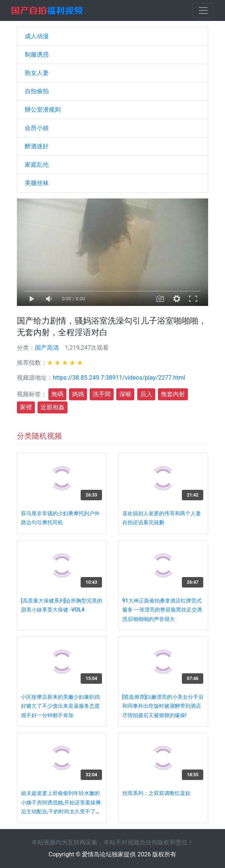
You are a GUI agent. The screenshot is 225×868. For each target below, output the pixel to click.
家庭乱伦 (37, 165)
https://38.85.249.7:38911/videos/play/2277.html (119, 378)
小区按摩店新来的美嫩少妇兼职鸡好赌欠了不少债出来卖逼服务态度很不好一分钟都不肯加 (60, 706)
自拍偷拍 (37, 91)
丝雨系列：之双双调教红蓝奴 (156, 793)
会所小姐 (37, 128)
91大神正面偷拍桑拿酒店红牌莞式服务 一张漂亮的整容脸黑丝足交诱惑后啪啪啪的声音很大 (162, 610)
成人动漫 (37, 36)
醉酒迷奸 (37, 146)
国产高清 (47, 348)
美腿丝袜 (37, 183)
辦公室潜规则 (43, 110)
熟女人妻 (37, 73)
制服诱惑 (37, 54)
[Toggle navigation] (203, 10)
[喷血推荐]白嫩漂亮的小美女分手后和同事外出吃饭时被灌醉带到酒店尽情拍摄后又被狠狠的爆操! (163, 706)
